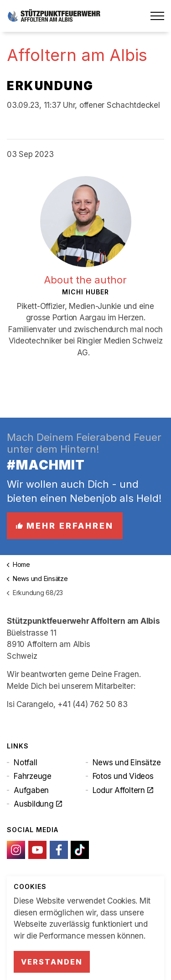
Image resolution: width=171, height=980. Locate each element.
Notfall (25, 763)
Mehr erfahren (65, 526)
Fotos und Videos (123, 776)
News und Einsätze (127, 763)
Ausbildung (38, 804)
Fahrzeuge (33, 776)
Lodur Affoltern (123, 790)
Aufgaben (31, 790)
